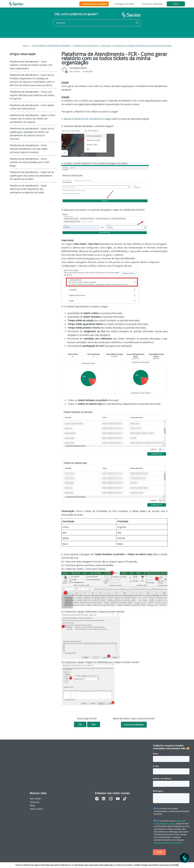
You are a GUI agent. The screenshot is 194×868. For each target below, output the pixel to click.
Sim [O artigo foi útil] (80, 724)
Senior (26, 46)
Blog (32, 805)
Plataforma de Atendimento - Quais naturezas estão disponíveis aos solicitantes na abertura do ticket (28, 189)
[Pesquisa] (97, 23)
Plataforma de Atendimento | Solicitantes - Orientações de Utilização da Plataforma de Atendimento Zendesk (122, 46)
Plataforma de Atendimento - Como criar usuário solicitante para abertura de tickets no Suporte (32, 95)
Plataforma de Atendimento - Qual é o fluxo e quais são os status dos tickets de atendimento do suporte (32, 119)
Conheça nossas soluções (94, 4)
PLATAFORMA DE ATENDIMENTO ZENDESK (51, 46)
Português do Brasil (124, 4)
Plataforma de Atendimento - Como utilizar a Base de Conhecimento (32, 107)
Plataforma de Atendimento (88, 119)
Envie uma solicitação (152, 4)
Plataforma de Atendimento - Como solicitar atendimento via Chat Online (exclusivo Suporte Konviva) (29, 149)
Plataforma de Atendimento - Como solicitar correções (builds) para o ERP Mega (30, 162)
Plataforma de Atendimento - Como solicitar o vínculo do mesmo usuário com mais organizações (31, 65)
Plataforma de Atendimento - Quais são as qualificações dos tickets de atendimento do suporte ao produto (32, 175)
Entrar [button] (176, 4)
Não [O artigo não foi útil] (94, 724)
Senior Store (36, 809)
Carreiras (35, 802)
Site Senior (35, 798)
